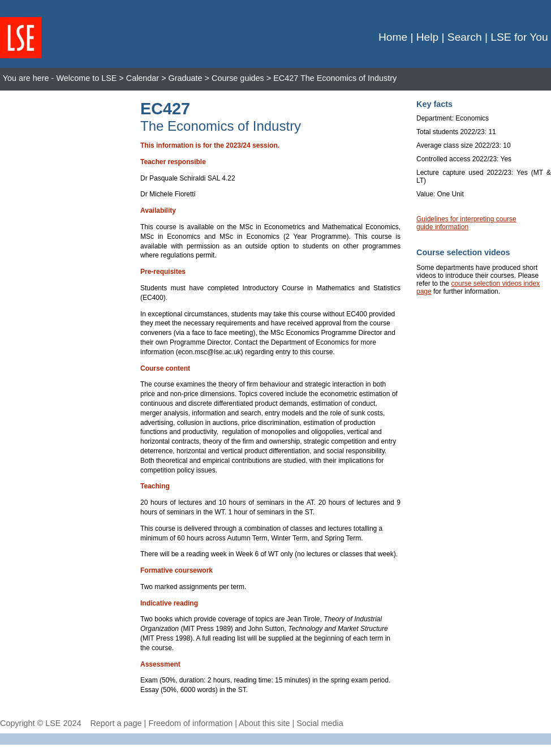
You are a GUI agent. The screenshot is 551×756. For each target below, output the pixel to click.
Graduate (186, 78)
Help (427, 37)
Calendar (143, 78)
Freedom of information (190, 723)
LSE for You (519, 37)
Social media (320, 723)
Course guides (238, 78)
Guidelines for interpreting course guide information (466, 223)
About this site (264, 723)
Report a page (116, 723)
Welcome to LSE (86, 78)
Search (465, 37)
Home (393, 37)
